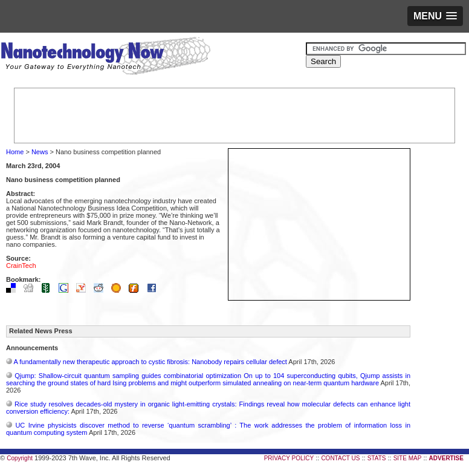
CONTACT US (340, 458)
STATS (377, 458)
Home (15, 152)
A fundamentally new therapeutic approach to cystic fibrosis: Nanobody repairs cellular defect (150, 362)
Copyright (20, 458)
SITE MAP (408, 458)
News (40, 152)
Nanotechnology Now (105, 57)
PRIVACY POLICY (289, 458)
